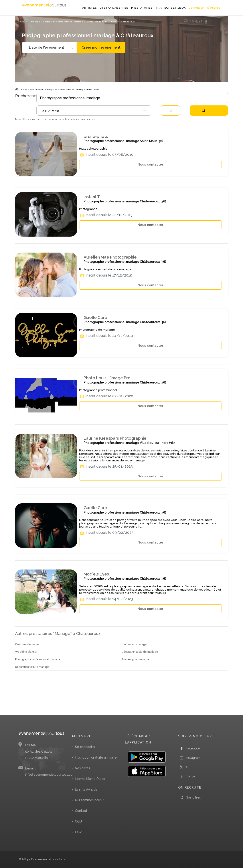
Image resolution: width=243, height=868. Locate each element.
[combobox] (94, 111)
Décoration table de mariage (140, 652)
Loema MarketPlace (90, 779)
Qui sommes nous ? (90, 800)
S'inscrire (214, 8)
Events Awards (86, 789)
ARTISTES (89, 8)
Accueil (24, 22)
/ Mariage (35, 22)
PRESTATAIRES (142, 8)
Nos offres (83, 768)
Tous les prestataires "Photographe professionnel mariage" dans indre (57, 90)
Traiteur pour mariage (135, 659)
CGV (78, 832)
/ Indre (113, 22)
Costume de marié (27, 644)
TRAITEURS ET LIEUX (170, 8)
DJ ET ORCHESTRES (114, 8)
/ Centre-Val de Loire (96, 22)
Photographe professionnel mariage (38, 659)
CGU (78, 821)
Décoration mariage (134, 644)
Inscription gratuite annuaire (96, 757)
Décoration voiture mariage (32, 667)
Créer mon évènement (101, 47)
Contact (81, 811)
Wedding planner (26, 652)
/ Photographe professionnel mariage (62, 22)
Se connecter (85, 747)
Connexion (196, 8)
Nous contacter (150, 164)
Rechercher (203, 111)
